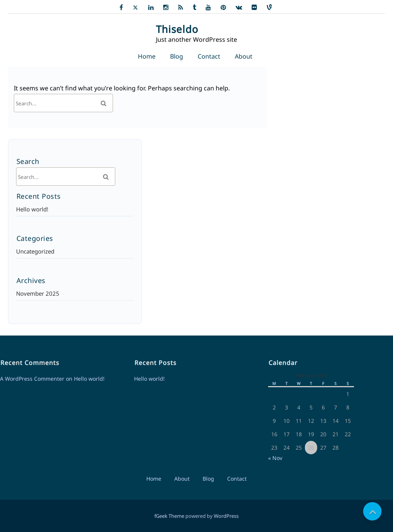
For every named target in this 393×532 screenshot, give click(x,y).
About (244, 56)
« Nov (275, 458)
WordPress (226, 516)
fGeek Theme (169, 516)
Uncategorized (35, 251)
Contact (209, 56)
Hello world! (32, 209)
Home (147, 56)
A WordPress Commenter (32, 379)
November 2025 (38, 293)
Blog (177, 56)
